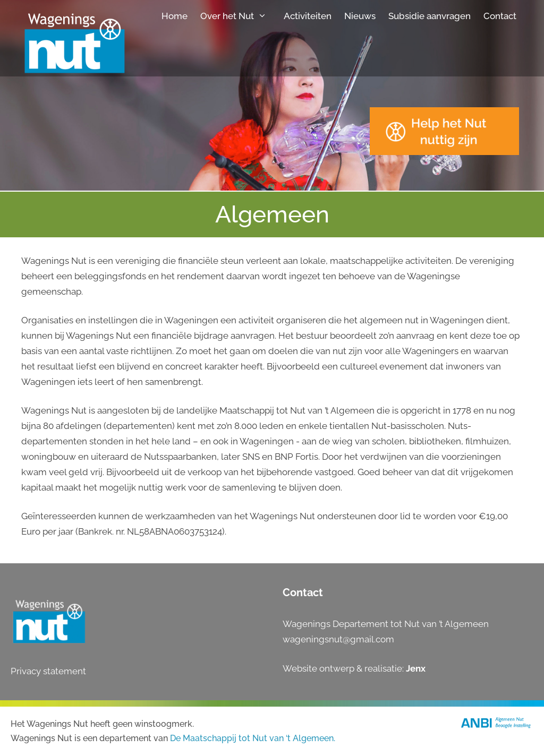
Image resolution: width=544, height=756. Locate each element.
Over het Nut (239, 16)
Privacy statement (48, 671)
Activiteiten (308, 16)
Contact (500, 16)
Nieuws (360, 16)
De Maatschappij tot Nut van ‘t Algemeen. (253, 738)
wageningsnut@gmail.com (338, 639)
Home (175, 16)
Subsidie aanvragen (430, 16)
